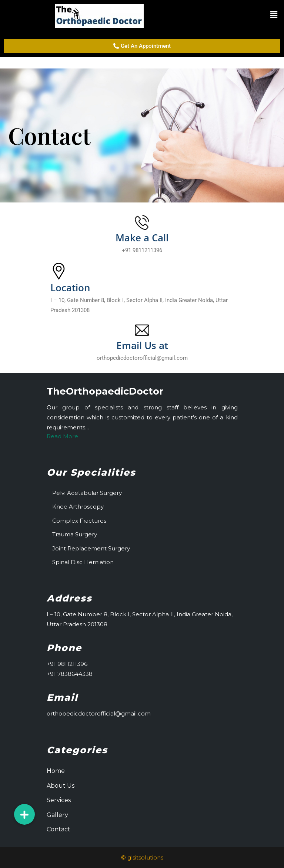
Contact (59, 829)
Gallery (57, 815)
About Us (61, 786)
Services (59, 800)
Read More (62, 436)
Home (56, 771)
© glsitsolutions (142, 857)
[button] (241, 14)
